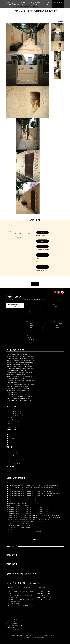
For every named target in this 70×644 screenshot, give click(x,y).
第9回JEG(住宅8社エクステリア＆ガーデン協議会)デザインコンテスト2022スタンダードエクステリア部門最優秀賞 (34, 507)
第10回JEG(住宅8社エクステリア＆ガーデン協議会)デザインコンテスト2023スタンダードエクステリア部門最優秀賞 (34, 493)
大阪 (27, 336)
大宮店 (56, 326)
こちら (47, 236)
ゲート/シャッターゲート (14, 454)
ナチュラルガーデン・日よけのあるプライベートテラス (20, 396)
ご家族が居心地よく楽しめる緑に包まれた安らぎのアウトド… (21, 380)
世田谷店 (30, 310)
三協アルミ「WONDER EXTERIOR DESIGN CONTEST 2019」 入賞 (23, 529)
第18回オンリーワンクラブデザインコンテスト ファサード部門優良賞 (24, 497)
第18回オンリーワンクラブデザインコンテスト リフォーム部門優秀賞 (24, 499)
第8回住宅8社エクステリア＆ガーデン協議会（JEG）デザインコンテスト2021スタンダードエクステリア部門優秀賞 (34, 517)
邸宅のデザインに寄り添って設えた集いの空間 (18, 386)
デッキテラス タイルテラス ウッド (16, 460)
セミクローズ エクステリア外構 (16, 415)
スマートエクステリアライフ (45, 595)
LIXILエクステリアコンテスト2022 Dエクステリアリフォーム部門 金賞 (25, 503)
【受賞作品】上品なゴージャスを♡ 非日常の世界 (19, 388)
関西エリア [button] (12, 564)
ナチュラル (11, 436)
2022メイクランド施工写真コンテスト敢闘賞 (18, 505)
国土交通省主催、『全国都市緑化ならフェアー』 (19, 525)
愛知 (27, 322)
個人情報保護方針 (10, 628)
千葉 (41, 304)
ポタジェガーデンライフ (44, 593)
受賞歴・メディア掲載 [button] (16, 478)
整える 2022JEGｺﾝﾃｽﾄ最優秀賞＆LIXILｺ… (17, 374)
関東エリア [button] (12, 546)
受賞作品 (10, 417)
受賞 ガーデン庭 (12, 427)
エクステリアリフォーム (14, 425)
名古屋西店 (31, 326)
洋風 (9, 444)
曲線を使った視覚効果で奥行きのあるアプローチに (19, 398)
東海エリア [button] (12, 555)
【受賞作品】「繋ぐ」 (12, 382)
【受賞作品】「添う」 (12, 394)
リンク (8, 313)
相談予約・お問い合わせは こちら (15, 305)
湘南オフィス (44, 330)
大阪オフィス (31, 340)
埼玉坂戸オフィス (59, 328)
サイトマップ (9, 310)
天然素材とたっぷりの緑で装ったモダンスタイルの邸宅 (20, 373)
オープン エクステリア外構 (15, 411)
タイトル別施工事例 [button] (15, 350)
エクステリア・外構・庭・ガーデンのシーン (23, 583)
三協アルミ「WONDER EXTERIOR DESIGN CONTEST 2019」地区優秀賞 (25, 531)
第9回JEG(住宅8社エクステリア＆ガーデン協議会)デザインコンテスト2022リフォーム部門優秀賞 (30, 511)
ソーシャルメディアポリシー (13, 630)
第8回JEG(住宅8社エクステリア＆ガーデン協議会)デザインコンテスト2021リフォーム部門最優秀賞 (31, 513)
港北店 (43, 324)
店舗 (9, 471)
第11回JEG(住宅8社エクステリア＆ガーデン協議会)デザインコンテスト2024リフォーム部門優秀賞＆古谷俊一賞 (33, 485)
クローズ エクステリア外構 (15, 413)
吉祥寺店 (30, 312)
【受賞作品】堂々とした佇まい (14, 392)
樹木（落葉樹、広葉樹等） (15, 603)
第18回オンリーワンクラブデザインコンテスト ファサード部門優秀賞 (24, 501)
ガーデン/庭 (11, 456)
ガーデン (10, 458)
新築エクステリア (12, 423)
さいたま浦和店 (58, 324)
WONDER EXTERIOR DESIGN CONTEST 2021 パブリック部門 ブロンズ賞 (25, 521)
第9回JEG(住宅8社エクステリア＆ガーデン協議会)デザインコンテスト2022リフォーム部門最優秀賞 (31, 509)
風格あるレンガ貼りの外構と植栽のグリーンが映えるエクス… (21, 367)
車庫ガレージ (11, 462)
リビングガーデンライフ (44, 591)
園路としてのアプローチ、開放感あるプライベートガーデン (21, 363)
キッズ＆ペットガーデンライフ (46, 599)
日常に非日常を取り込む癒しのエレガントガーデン (19, 355)
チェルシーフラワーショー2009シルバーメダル (19, 523)
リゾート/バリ (12, 438)
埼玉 (54, 322)
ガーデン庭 (11, 419)
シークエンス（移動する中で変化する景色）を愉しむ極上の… (21, 384)
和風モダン (11, 442)
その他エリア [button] (22, 574)
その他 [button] (10, 466)
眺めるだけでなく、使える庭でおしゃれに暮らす (18, 365)
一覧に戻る (35, 284)
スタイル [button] (11, 406)
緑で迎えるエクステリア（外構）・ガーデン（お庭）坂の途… (21, 357)
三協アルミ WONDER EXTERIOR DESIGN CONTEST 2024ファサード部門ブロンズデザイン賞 (31, 487)
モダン (10, 435)
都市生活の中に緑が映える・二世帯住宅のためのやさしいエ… (21, 361)
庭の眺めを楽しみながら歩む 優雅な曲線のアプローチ (19, 390)
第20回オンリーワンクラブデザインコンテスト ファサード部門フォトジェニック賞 (27, 489)
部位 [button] (9, 447)
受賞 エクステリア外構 (14, 421)
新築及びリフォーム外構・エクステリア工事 (18, 588)
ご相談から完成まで (11, 622)
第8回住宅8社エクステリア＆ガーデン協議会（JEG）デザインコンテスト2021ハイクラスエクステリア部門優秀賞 (34, 515)
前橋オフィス (58, 306)
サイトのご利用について (12, 624)
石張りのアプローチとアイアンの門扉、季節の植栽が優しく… (21, 376)
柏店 (42, 306)
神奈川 (41, 322)
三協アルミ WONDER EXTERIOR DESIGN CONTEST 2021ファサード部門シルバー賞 (29, 519)
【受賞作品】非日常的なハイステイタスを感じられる (19, 400)
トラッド (10, 440)
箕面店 (30, 338)
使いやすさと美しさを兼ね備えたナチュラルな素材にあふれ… (21, 369)
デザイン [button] (11, 430)
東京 (27, 304)
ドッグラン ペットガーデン (15, 464)
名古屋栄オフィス (32, 328)
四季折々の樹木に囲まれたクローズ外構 (16, 378)
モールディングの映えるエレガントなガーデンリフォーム (20, 359)
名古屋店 (30, 324)
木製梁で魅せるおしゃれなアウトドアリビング (18, 371)
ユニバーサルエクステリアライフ (46, 597)
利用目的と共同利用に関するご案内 (14, 626)
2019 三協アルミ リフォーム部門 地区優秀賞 (19, 527)
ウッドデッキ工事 (41, 588)
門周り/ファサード (13, 452)
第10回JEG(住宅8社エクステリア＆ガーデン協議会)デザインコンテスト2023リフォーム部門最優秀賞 (31, 491)
